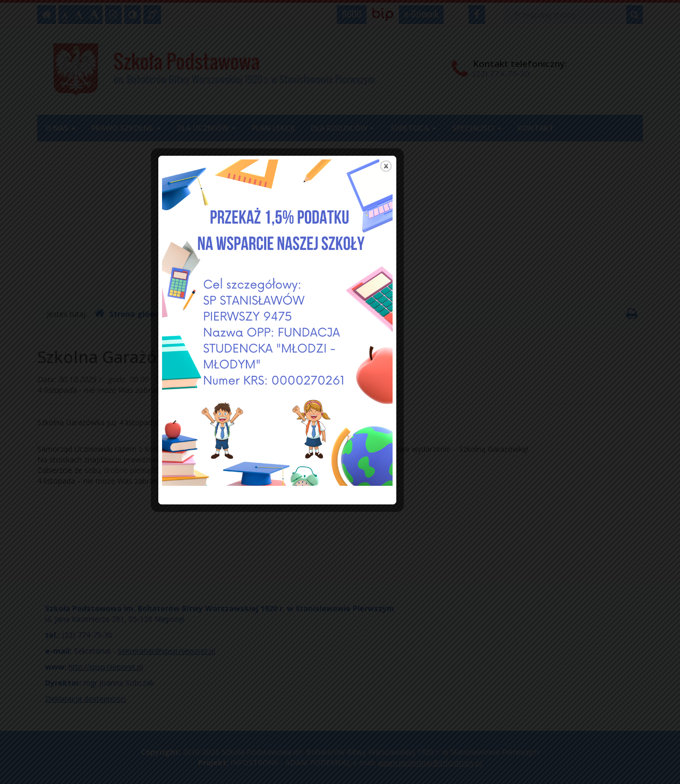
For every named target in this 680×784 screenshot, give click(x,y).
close (449, 219)
